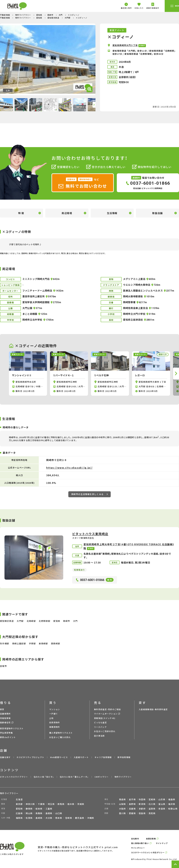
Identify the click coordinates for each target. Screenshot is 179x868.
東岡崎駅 (43, 643)
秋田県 (142, 799)
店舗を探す (5, 757)
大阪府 (122, 809)
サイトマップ (162, 843)
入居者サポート (81, 757)
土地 (51, 718)
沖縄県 (91, 818)
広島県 (19, 813)
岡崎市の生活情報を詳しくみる (89, 494)
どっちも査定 (100, 722)
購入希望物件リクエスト (61, 733)
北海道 (19, 799)
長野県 (132, 804)
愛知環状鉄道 (54, 18)
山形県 (162, 799)
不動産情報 (5, 15)
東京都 (19, 804)
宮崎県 (69, 818)
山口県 (59, 813)
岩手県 (132, 799)
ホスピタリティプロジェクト (30, 757)
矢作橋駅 (5, 643)
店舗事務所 (5, 714)
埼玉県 (51, 804)
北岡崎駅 (31, 621)
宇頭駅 (32, 643)
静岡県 (29, 809)
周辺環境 (67, 213)
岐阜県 (39, 809)
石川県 (152, 804)
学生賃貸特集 (6, 733)
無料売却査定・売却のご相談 (107, 709)
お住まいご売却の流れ (105, 731)
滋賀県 (152, 809)
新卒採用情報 (124, 757)
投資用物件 (55, 722)
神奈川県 (30, 804)
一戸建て (53, 714)
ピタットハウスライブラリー (14, 777)
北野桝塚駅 (45, 621)
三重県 (49, 809)
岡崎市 (51, 15)
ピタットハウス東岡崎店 (90, 534)
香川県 (122, 813)
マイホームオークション (106, 714)
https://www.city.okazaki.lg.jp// (69, 468)
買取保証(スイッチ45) (105, 718)
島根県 (49, 813)
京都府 (142, 809)
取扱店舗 (157, 213)
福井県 (172, 804)
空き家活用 (99, 736)
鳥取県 (39, 813)
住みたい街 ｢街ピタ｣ (44, 777)
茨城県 (81, 804)
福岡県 (19, 818)
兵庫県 (132, 809)
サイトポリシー (138, 848)
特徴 (22, 213)
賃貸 (2, 709)
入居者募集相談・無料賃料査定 (153, 709)
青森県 (122, 799)
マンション (55, 709)
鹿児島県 (80, 818)
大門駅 (68, 18)
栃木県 (71, 804)
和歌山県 (173, 809)
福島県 (172, 799)
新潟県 (142, 804)
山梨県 (122, 804)
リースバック (100, 727)
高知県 (152, 813)
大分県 (49, 818)
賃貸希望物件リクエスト (12, 728)
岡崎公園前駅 (19, 643)
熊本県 (59, 818)
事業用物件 (55, 727)
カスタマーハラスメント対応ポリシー (148, 852)
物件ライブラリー (23, 15)
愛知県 (40, 15)
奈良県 (162, 809)
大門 (61, 15)
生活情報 (112, 213)
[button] (94, 105)
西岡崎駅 (56, 643)
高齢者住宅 (5, 722)
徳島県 (142, 813)
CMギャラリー (102, 777)
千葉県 (41, 804)
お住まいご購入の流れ (60, 737)
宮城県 (152, 799)
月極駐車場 (5, 718)
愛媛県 (132, 813)
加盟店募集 (151, 839)
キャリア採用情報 (103, 757)
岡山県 (29, 813)
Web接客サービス (59, 757)
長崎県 (39, 818)
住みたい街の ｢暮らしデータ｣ (74, 777)
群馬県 (61, 804)
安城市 (3, 666)
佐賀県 (29, 818)
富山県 (162, 804)
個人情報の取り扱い (140, 843)
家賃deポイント (8, 737)
